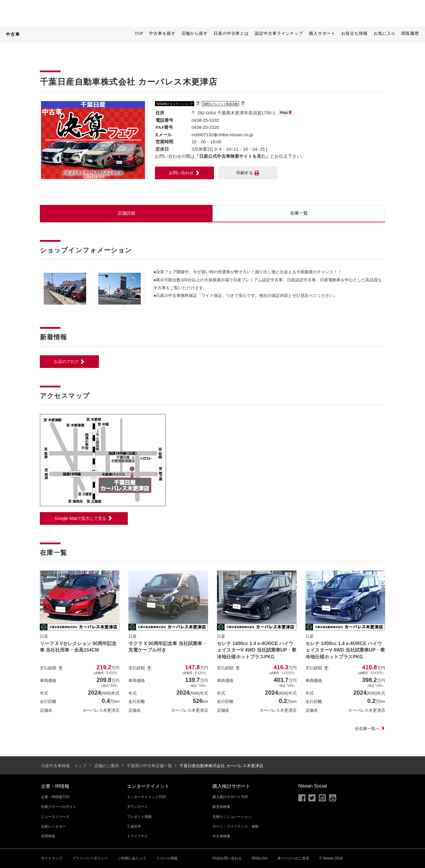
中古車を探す (162, 33)
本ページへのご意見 (293, 858)
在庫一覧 (299, 213)
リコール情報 (167, 858)
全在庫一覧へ (370, 729)
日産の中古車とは (231, 33)
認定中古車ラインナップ (279, 33)
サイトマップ (52, 858)
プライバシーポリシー (90, 858)
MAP (285, 113)
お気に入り (385, 33)
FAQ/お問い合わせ (227, 858)
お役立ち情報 (354, 33)
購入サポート (322, 33)
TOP (139, 33)
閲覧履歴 (410, 33)
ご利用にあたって (132, 858)
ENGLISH (260, 858)
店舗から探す (195, 33)
